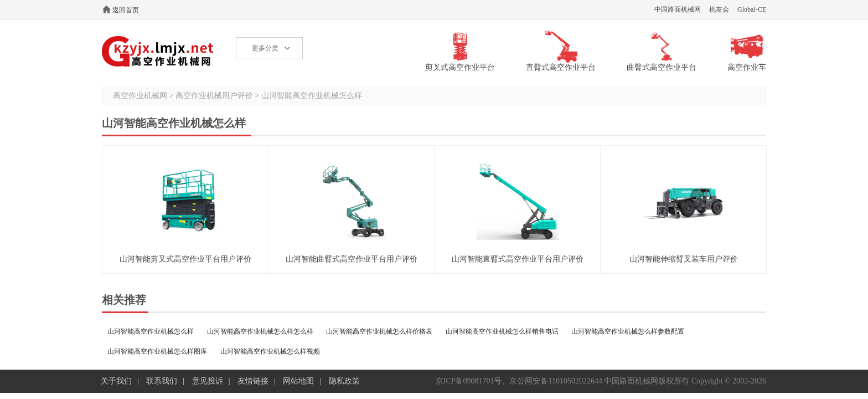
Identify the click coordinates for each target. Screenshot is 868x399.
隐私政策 (344, 381)
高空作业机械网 (158, 51)
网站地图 (298, 381)
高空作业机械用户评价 (214, 96)
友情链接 (253, 381)
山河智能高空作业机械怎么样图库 (157, 351)
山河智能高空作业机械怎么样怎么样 (260, 331)
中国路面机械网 (678, 9)
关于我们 (116, 381)
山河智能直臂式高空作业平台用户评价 (518, 259)
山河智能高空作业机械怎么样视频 (270, 351)
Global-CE (752, 9)
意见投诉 (208, 381)
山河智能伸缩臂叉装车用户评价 (684, 259)
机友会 (719, 9)
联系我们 (162, 381)
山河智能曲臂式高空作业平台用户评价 (352, 259)
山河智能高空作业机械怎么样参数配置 (628, 331)
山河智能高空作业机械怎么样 (312, 96)
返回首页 (126, 10)
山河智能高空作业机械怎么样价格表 (379, 331)
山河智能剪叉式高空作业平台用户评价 (185, 259)
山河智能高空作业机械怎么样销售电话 (502, 331)
